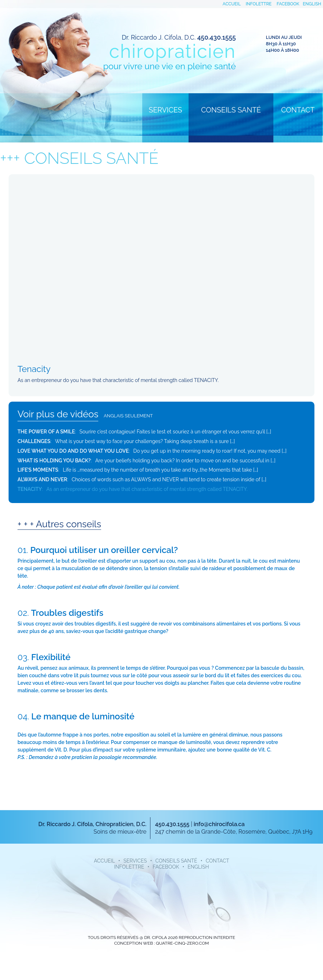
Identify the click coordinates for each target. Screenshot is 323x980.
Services (165, 110)
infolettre (259, 4)
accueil (232, 4)
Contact (298, 110)
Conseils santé (231, 110)
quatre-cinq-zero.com (182, 943)
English (312, 4)
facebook (288, 4)
